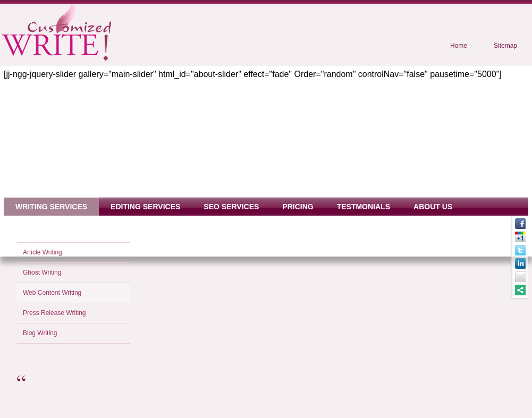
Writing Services (51, 207)
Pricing (298, 207)
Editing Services (145, 207)
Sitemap (505, 46)
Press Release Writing (54, 313)
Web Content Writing (52, 293)
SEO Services (231, 207)
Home (459, 46)
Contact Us (40, 225)
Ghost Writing (42, 272)
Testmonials (364, 207)
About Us (433, 207)
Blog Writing (40, 333)
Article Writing (43, 252)
